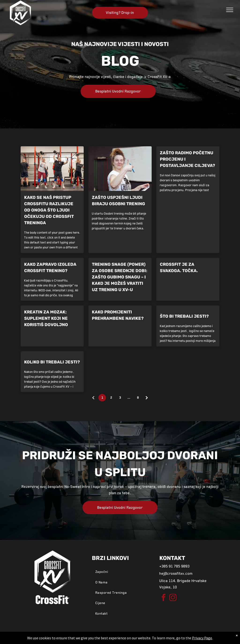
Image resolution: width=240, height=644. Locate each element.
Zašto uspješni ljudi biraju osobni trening (118, 201)
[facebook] (164, 598)
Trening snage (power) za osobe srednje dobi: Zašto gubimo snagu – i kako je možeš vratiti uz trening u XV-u (120, 277)
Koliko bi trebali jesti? (52, 362)
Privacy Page (202, 638)
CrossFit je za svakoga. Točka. (179, 268)
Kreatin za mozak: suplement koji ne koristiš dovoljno (46, 318)
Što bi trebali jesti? (184, 316)
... (129, 398)
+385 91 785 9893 (174, 566)
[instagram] (173, 598)
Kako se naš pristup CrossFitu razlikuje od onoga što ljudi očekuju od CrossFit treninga (49, 210)
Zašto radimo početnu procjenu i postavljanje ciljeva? (187, 159)
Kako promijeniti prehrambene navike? (118, 315)
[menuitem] (120, 572)
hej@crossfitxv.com (176, 574)
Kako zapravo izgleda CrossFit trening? (50, 268)
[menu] (230, 10)
